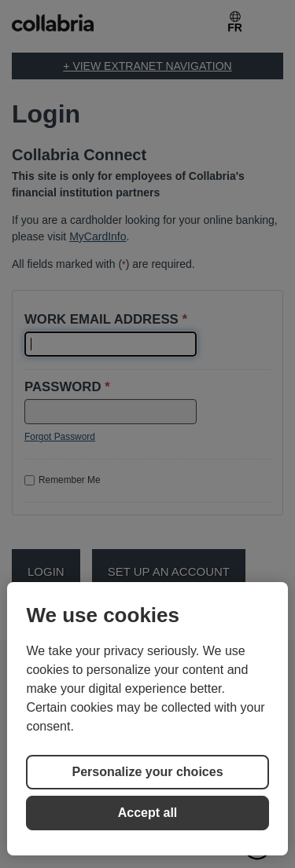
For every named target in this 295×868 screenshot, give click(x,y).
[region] (147, 719)
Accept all (148, 813)
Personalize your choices (147, 772)
